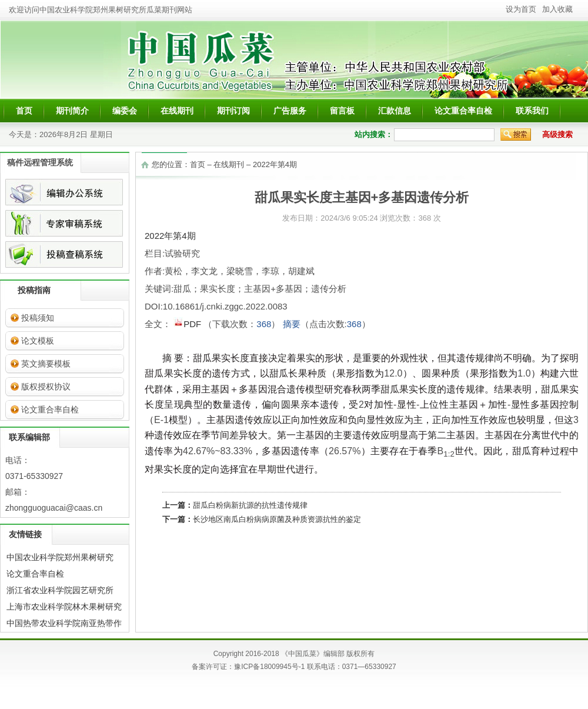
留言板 (342, 111)
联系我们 (532, 111)
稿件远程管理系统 (40, 162)
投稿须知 (38, 318)
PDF (188, 323)
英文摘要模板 (46, 364)
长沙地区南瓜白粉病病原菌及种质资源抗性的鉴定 (277, 519)
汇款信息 (395, 111)
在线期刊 (177, 111)
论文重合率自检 (463, 111)
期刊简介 (72, 111)
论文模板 (38, 341)
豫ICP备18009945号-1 (269, 667)
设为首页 (521, 9)
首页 (24, 111)
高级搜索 (557, 134)
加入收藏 (557, 9)
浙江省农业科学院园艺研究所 (60, 590)
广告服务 (290, 111)
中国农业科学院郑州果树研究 (60, 557)
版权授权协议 (46, 387)
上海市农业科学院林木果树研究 (64, 607)
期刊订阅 (233, 111)
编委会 (125, 111)
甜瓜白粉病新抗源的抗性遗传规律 (250, 505)
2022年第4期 (275, 164)
